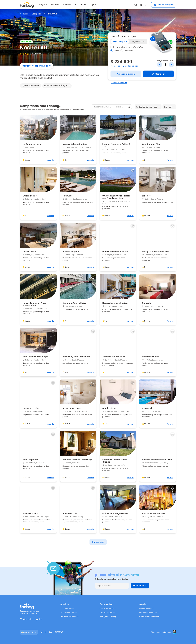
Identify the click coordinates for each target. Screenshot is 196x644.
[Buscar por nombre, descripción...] (112, 107)
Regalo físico (138, 41)
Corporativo (81, 5)
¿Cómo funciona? (119, 83)
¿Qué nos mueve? (67, 608)
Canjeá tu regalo (164, 5)
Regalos (43, 5)
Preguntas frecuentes (148, 612)
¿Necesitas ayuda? (31, 619)
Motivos (55, 5)
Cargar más (98, 542)
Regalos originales (107, 612)
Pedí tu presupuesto (108, 608)
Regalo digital (120, 41)
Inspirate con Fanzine (68, 612)
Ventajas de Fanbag (108, 617)
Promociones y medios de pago (125, 66)
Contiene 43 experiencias (37, 66)
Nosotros (67, 5)
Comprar (158, 74)
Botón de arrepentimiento (150, 617)
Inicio (24, 14)
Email (115, 51)
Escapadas (37, 14)
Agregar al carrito (126, 74)
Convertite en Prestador (69, 617)
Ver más (50, 160)
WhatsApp (127, 51)
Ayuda (94, 5)
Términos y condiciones (161, 632)
